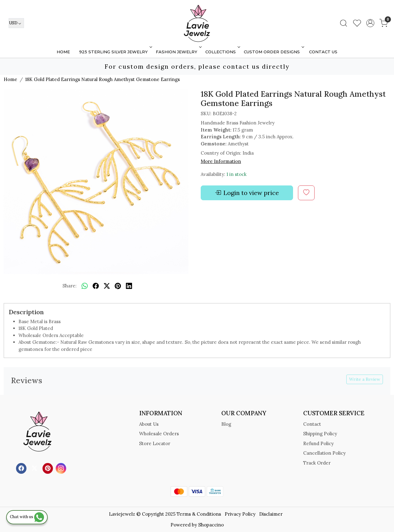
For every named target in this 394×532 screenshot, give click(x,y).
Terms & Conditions (199, 514)
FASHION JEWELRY (178, 52)
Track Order (317, 463)
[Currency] (16, 23)
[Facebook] (22, 468)
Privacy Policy (240, 514)
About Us (149, 424)
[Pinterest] (48, 468)
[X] (35, 468)
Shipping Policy (320, 434)
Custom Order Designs (273, 52)
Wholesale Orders (159, 434)
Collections (222, 52)
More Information (221, 161)
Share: (70, 286)
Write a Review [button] (365, 379)
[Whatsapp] (85, 286)
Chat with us (27, 517)
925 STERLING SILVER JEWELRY (115, 52)
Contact (312, 424)
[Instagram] (62, 468)
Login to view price (247, 193)
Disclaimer (271, 514)
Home (63, 52)
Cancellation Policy (324, 453)
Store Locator (155, 443)
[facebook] (96, 286)
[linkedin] (129, 286)
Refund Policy (318, 443)
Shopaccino (211, 525)
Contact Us (323, 52)
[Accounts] (370, 23)
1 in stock (237, 174)
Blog (226, 424)
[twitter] (107, 286)
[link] (344, 23)
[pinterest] (118, 286)
